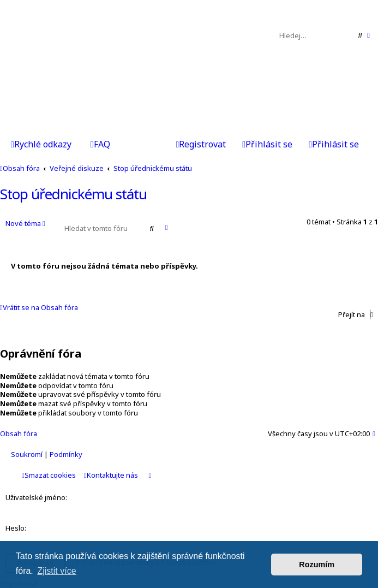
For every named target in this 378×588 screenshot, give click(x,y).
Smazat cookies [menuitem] (49, 475)
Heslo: (16, 528)
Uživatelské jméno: (36, 497)
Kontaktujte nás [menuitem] (111, 475)
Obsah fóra (19, 433)
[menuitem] (100, 145)
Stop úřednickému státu (73, 194)
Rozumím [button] (317, 565)
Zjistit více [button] (56, 571)
